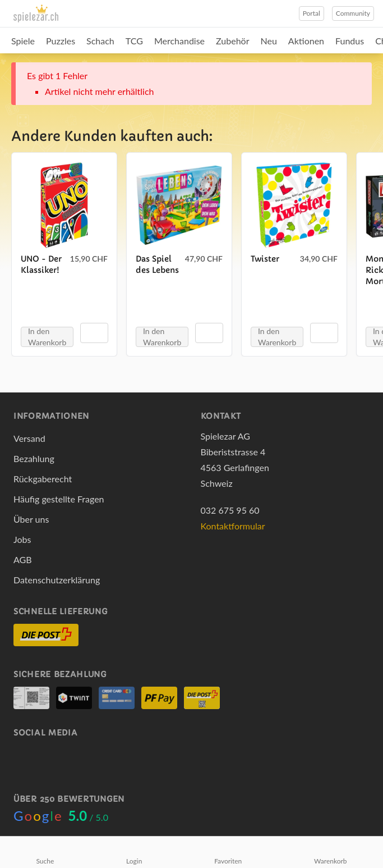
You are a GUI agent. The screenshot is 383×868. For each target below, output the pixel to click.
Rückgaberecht (43, 479)
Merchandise (179, 41)
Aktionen (306, 41)
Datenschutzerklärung (57, 580)
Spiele (23, 41)
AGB (23, 559)
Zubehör (232, 41)
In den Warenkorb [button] (47, 337)
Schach (100, 41)
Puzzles (61, 41)
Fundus (350, 41)
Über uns (31, 519)
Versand (29, 438)
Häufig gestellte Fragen (59, 499)
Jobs (22, 539)
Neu (269, 41)
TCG (134, 41)
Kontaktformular (233, 526)
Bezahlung (34, 458)
